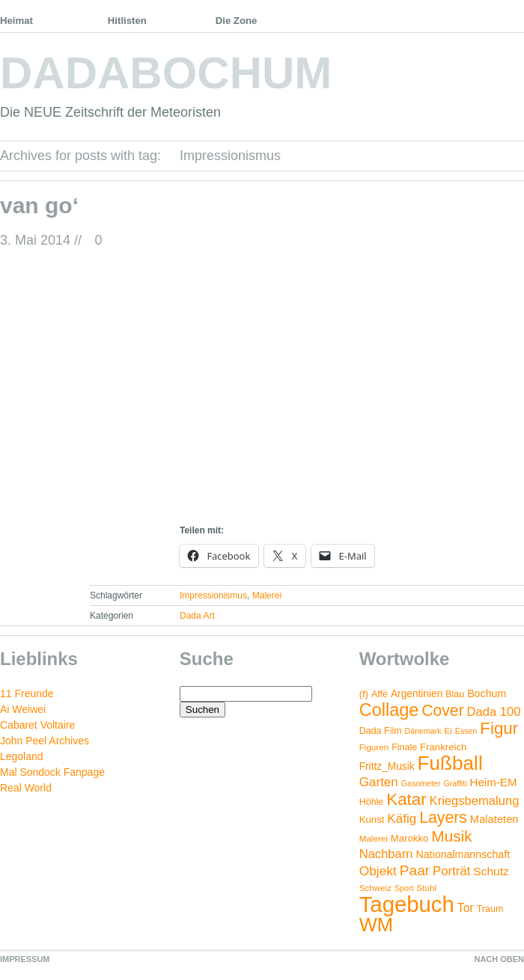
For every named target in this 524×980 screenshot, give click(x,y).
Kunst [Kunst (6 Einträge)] (372, 820)
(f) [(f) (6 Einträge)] (364, 694)
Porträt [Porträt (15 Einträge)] (451, 871)
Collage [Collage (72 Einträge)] (389, 710)
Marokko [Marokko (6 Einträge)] (410, 838)
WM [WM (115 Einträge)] (376, 925)
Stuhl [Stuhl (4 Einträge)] (426, 888)
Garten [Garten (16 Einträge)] (379, 782)
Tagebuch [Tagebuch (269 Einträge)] (407, 904)
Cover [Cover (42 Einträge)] (442, 710)
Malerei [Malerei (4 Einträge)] (374, 838)
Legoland (22, 756)
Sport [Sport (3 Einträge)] (404, 888)
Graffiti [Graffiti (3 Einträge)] (455, 783)
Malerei (267, 595)
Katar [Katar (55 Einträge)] (406, 799)
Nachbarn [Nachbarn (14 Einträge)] (386, 854)
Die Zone (237, 21)
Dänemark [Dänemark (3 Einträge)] (423, 731)
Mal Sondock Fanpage (52, 772)
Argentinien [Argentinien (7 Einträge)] (417, 694)
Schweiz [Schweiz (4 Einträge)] (375, 888)
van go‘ (39, 205)
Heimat (16, 21)
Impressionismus (213, 595)
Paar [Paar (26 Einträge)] (415, 870)
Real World (26, 788)
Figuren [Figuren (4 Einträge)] (374, 747)
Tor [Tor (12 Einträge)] (466, 908)
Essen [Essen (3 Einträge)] (466, 731)
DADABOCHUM (166, 73)
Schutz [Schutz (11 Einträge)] (491, 871)
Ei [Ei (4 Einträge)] (448, 731)
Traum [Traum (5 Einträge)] (490, 909)
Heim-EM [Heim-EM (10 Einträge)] (493, 782)
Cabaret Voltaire (37, 725)
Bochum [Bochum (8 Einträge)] (487, 693)
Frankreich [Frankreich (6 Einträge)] (443, 747)
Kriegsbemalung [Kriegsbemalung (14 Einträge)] (475, 801)
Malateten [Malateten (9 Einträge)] (494, 819)
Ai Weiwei (23, 709)
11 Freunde (27, 693)
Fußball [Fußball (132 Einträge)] (450, 763)
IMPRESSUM (25, 959)
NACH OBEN (499, 959)
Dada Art (197, 616)
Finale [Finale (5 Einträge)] (404, 747)
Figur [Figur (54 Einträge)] (499, 728)
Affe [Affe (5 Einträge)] (380, 694)
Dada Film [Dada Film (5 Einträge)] (381, 731)
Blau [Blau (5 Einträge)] (455, 694)
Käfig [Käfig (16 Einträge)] (402, 819)
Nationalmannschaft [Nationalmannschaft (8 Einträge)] (463, 854)
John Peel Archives (45, 741)
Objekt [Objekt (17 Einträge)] (378, 871)
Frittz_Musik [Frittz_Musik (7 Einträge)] (387, 766)
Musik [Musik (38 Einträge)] (451, 836)
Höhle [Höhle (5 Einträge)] (372, 802)
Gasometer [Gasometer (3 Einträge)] (421, 783)
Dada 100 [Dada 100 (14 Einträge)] (494, 712)
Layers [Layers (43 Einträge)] (443, 818)
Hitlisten (127, 21)
